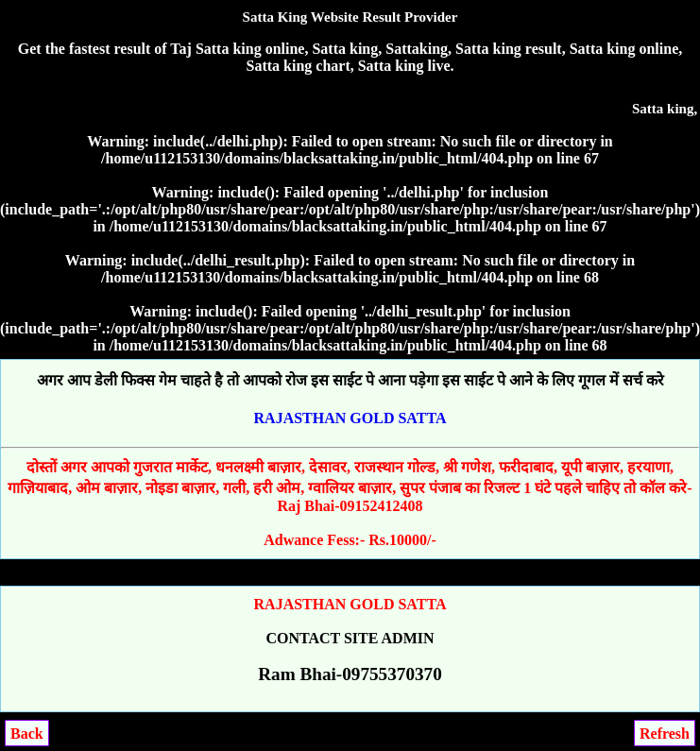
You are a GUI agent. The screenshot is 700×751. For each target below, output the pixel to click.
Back (27, 734)
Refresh (665, 734)
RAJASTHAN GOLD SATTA (350, 418)
